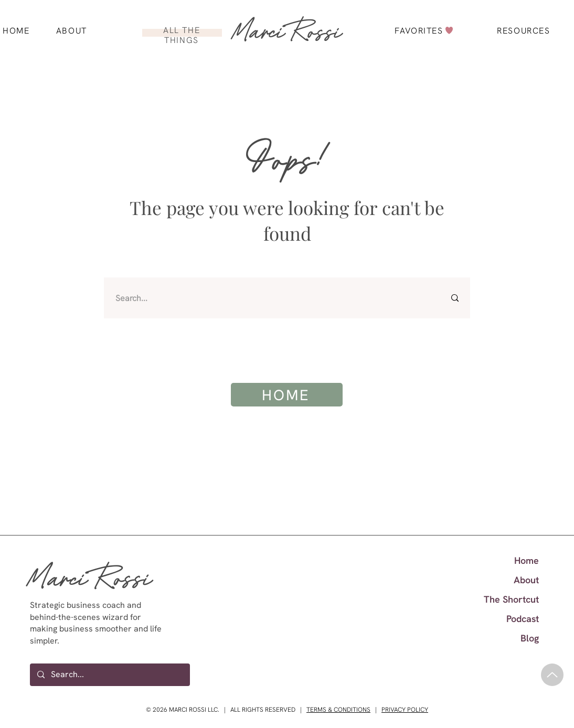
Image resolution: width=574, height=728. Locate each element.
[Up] (552, 675)
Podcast (523, 619)
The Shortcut (511, 599)
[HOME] (287, 395)
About (526, 580)
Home (527, 560)
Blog (530, 638)
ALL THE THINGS (182, 35)
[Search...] (272, 298)
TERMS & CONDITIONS (338, 710)
